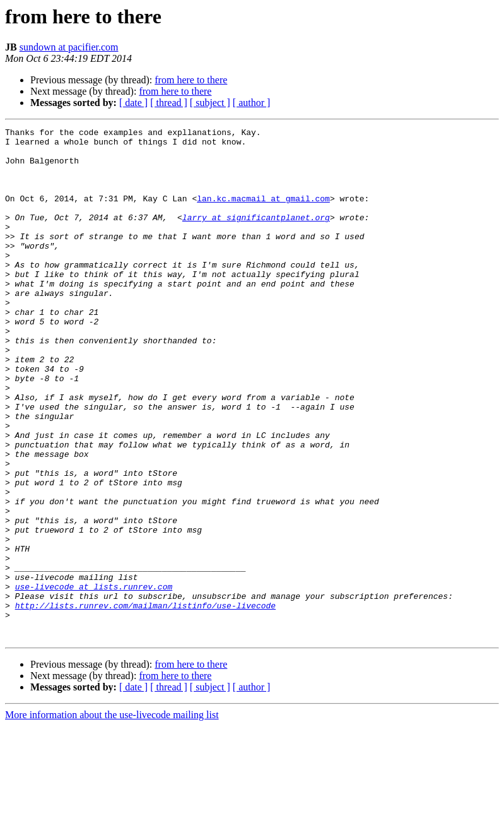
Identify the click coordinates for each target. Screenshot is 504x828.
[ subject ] (210, 103)
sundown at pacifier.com (69, 47)
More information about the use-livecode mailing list (112, 817)
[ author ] (252, 103)
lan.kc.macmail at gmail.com (263, 213)
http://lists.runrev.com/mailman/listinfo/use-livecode (145, 702)
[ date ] (133, 103)
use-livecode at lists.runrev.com (94, 679)
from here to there (191, 80)
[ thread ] (169, 103)
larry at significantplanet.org (256, 236)
